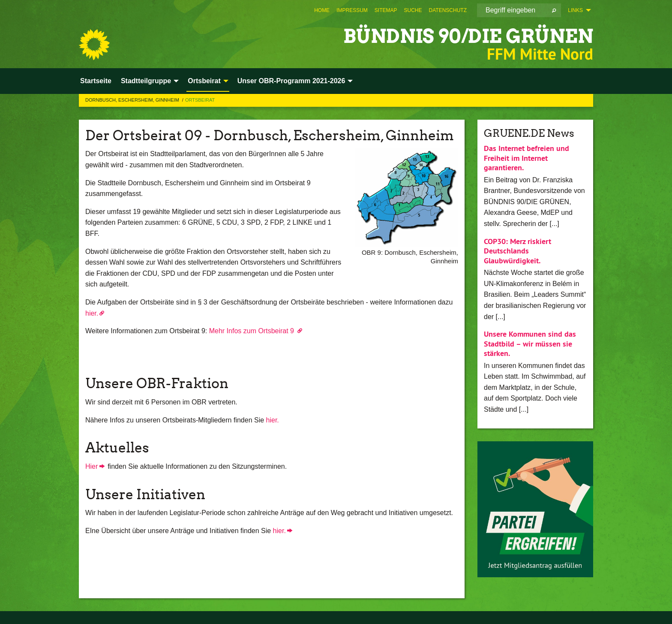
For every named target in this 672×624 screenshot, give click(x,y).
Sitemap (386, 10)
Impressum (352, 10)
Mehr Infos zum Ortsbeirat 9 (253, 331)
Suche (413, 10)
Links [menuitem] (575, 10)
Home (322, 10)
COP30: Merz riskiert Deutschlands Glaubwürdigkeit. (517, 251)
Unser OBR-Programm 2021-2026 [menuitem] (291, 81)
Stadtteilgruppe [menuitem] (146, 81)
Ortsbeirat (200, 100)
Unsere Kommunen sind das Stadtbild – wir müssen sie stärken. (530, 344)
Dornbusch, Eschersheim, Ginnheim (133, 100)
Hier (91, 466)
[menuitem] (322, 10)
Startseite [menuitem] (96, 81)
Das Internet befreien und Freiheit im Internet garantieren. (526, 158)
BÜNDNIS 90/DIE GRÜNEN (468, 36)
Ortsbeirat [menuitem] (204, 81)
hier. (92, 313)
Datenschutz (448, 10)
